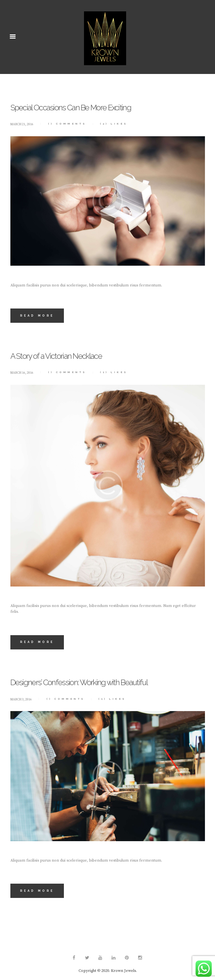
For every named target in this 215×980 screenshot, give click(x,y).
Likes (114, 124)
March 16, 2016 (22, 373)
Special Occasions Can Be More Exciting (71, 108)
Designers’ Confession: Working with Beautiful (79, 682)
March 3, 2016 (21, 699)
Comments (67, 124)
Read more (37, 316)
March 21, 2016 (22, 124)
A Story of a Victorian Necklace (56, 356)
